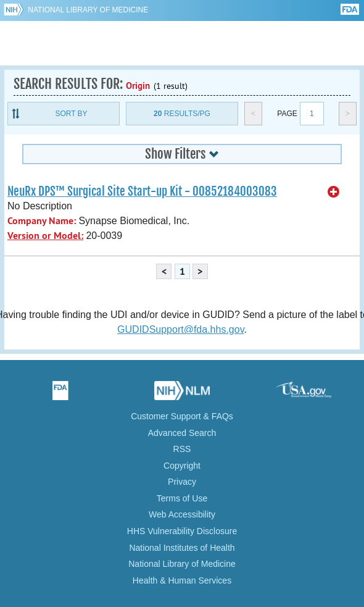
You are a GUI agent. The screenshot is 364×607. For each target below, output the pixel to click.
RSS (182, 449)
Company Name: (42, 221)
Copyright (182, 466)
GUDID (182, 43)
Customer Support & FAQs (182, 416)
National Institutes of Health (182, 548)
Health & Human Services (182, 580)
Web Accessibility (182, 514)
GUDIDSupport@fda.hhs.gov (180, 329)
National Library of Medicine (88, 10)
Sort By (71, 114)
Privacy (182, 482)
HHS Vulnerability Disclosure (182, 531)
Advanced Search (182, 433)
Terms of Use (182, 498)
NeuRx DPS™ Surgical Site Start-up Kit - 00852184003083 (142, 191)
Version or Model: (45, 236)
